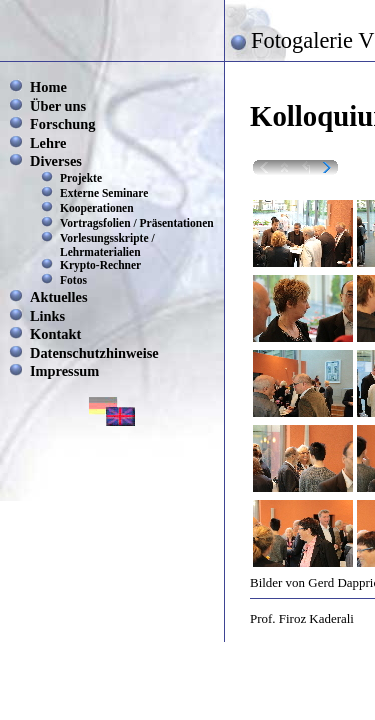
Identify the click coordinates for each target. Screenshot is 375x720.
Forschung (63, 124)
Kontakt (55, 334)
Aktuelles (59, 297)
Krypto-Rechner (100, 265)
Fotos (73, 280)
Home (48, 87)
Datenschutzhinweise (94, 353)
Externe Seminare (104, 193)
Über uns (58, 106)
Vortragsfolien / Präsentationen (137, 223)
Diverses (56, 161)
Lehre (48, 143)
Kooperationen (97, 208)
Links (47, 316)
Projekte (81, 178)
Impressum (64, 371)
